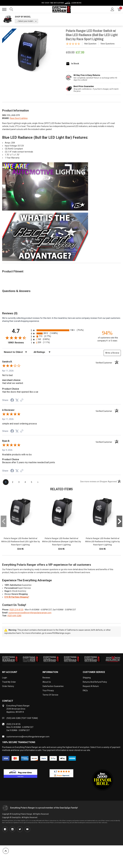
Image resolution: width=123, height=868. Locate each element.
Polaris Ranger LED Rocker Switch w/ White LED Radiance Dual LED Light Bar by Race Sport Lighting (21, 541)
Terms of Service (50, 695)
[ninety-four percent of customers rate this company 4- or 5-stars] (107, 336)
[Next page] (38, 482)
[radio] (61, 330)
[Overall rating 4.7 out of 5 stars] (16, 338)
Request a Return (91, 686)
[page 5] (32, 482)
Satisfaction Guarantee (53, 686)
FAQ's (85, 691)
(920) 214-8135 (16, 610)
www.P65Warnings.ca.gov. (59, 633)
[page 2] (13, 482)
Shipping (87, 678)
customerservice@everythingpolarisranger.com (30, 613)
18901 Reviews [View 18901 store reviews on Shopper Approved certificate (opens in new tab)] (19, 343)
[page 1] (6, 482)
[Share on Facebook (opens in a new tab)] (12, 401)
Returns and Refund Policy (95, 682)
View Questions (108, 44)
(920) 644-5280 (14, 616)
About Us (47, 682)
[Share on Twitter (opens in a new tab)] (17, 400)
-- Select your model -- (25, 21)
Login (5, 678)
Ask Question (90, 44)
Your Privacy (48, 691)
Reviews (46, 678)
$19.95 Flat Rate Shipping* (17, 597)
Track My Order (9, 682)
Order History (8, 686)
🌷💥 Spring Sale (62, 3)
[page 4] (25, 482)
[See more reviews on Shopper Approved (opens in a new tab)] (22, 400)
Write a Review (112, 353)
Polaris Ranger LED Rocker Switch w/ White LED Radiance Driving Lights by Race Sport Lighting (102, 541)
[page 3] (19, 482)
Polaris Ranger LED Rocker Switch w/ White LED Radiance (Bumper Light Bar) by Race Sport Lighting (61, 541)
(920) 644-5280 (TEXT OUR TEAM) (22, 718)
